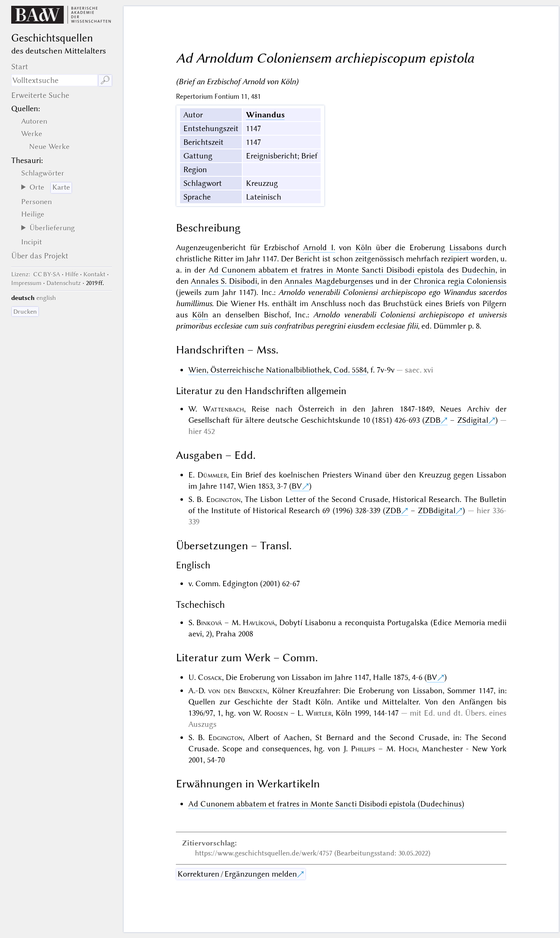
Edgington (223, 499)
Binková (209, 622)
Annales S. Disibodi (224, 281)
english (46, 298)
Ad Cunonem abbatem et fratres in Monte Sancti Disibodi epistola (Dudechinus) (326, 804)
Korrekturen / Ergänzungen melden (237, 874)
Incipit (32, 242)
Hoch (408, 749)
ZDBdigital (437, 510)
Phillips (363, 749)
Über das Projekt (40, 256)
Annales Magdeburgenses (329, 281)
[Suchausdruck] (55, 80)
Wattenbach (223, 409)
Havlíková (259, 622)
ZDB (433, 420)
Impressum (26, 283)
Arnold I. (319, 247)
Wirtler (319, 713)
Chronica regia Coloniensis (460, 281)
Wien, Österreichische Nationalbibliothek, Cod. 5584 (278, 370)
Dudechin (478, 270)
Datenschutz (64, 283)
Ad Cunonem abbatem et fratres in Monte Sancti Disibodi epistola (326, 270)
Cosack (210, 677)
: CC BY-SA (36, 274)
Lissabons (466, 247)
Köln (364, 247)
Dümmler (212, 475)
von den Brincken (238, 691)
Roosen (276, 713)
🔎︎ (105, 80)
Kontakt (94, 274)
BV (297, 486)
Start (20, 67)
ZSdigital (473, 420)
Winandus (265, 115)
